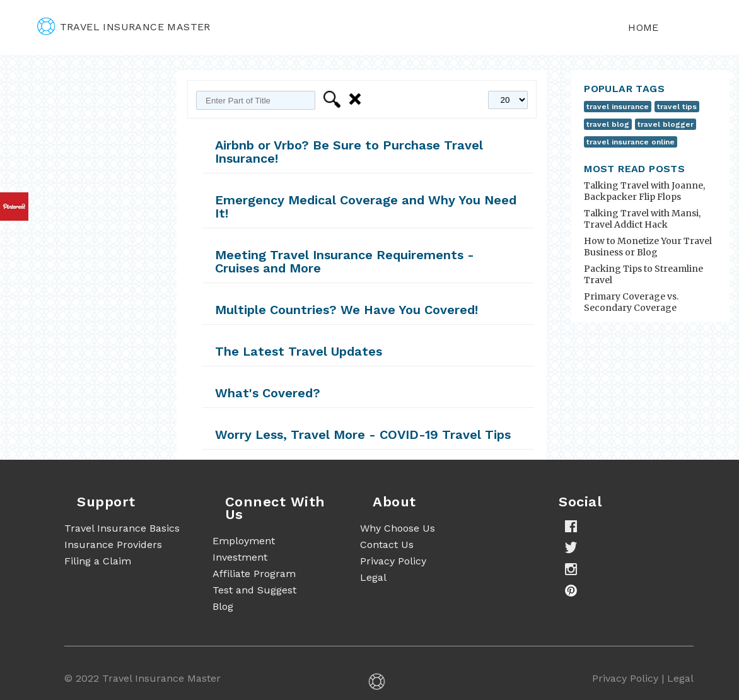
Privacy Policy (393, 561)
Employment (244, 541)
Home (643, 27)
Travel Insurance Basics (122, 528)
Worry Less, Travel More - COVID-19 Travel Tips (363, 435)
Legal (373, 577)
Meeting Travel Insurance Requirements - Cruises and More (345, 261)
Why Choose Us (398, 528)
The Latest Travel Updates (299, 351)
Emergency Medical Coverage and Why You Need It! (366, 207)
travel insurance (618, 107)
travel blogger (666, 124)
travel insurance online (631, 142)
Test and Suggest (254, 590)
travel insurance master (124, 27)
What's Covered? (268, 393)
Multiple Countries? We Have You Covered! (346, 310)
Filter (334, 99)
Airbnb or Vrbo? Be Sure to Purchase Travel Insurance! (349, 152)
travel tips (677, 107)
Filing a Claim (98, 561)
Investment (240, 557)
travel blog (608, 124)
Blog (223, 606)
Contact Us (387, 545)
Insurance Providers (113, 545)
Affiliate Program (254, 574)
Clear (357, 99)
